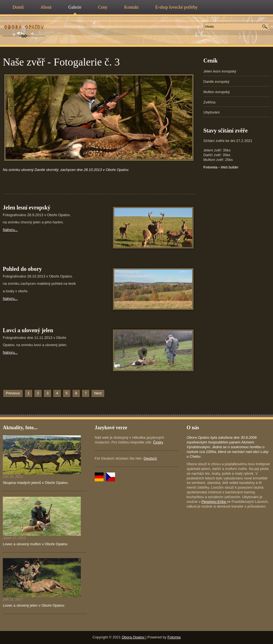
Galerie (75, 7)
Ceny (103, 7)
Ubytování (212, 112)
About (46, 7)
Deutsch (150, 458)
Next (98, 393)
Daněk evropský (216, 82)
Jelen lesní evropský (220, 71)
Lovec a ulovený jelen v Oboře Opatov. (34, 605)
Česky (158, 442)
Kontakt (131, 7)
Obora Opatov (134, 637)
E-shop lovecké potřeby (176, 7)
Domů (18, 7)
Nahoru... (10, 230)
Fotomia (174, 637)
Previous (13, 393)
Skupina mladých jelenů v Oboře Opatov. (36, 483)
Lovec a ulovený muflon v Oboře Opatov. (36, 544)
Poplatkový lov (24, 27)
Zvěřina (209, 102)
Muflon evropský (217, 92)
